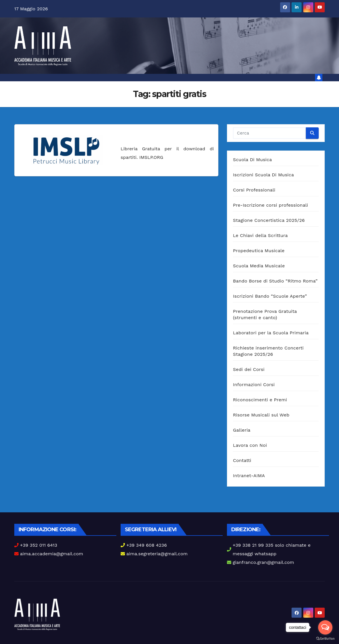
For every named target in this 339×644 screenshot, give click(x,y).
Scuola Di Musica (252, 160)
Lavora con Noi (250, 445)
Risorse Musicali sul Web (261, 415)
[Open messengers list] (325, 627)
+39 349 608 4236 (147, 545)
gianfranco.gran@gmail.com (263, 562)
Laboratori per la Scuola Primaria (271, 333)
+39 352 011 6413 (39, 545)
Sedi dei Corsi (249, 369)
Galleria (242, 430)
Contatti (242, 460)
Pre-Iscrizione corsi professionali (271, 205)
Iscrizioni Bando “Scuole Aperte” (270, 296)
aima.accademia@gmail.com (52, 554)
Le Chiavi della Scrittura (260, 235)
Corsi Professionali (254, 190)
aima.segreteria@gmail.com (157, 554)
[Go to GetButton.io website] (325, 638)
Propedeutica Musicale (259, 251)
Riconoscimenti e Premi (260, 400)
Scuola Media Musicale (259, 266)
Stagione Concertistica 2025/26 (269, 220)
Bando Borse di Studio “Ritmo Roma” (275, 281)
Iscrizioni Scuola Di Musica (263, 175)
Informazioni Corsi (254, 385)
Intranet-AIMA (249, 476)
